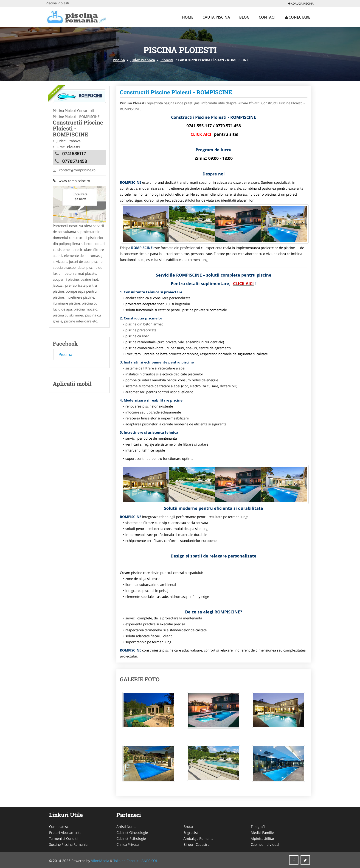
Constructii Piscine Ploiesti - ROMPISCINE (176, 92)
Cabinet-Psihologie (131, 838)
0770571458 (75, 161)
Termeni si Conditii (64, 838)
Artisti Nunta (126, 826)
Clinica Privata (128, 844)
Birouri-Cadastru (197, 844)
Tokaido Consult (126, 861)
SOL (155, 861)
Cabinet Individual (265, 844)
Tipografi (258, 826)
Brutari (189, 826)
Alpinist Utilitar (263, 838)
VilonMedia (100, 861)
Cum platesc (59, 826)
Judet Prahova (143, 60)
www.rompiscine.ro (71, 181)
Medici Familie (262, 832)
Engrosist (191, 832)
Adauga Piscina (301, 4)
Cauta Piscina (216, 17)
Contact (267, 17)
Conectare (298, 17)
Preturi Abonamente (65, 832)
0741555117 (74, 153)
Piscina (119, 60)
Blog (244, 17)
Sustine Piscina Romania (68, 844)
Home (188, 17)
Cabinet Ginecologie (132, 832)
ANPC (146, 861)
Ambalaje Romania (198, 838)
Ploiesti (167, 60)
